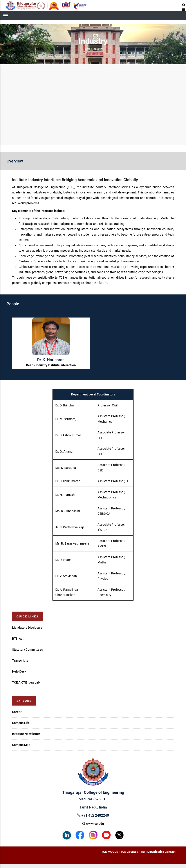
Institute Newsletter (26, 734)
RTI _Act (18, 639)
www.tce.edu (93, 824)
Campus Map (21, 745)
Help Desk (19, 671)
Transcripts (20, 660)
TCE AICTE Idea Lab (26, 682)
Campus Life (21, 723)
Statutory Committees (27, 650)
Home (87, 49)
